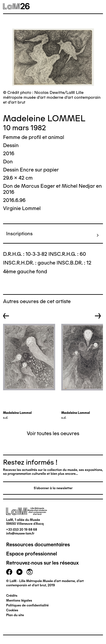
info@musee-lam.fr (20, 533)
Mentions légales (19, 600)
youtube (19, 572)
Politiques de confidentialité (27, 605)
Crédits (12, 596)
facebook (9, 572)
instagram (30, 572)
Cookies (12, 610)
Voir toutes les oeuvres (53, 433)
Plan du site (15, 615)
